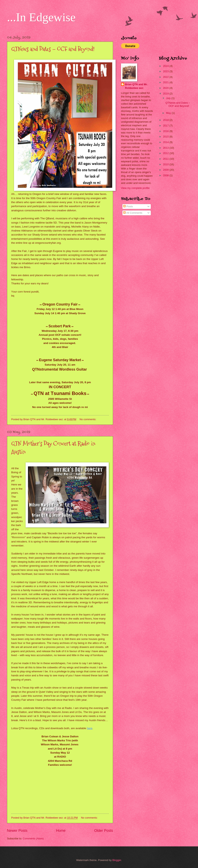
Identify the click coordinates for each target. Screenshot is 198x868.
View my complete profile (135, 188)
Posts (128, 206)
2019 (166, 94)
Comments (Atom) (33, 838)
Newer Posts (17, 831)
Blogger (117, 860)
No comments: (88, 419)
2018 (166, 120)
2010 (166, 164)
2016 (166, 131)
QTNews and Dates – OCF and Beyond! (53, 49)
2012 (166, 153)
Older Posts (104, 831)
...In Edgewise (41, 17)
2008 (166, 175)
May (169, 113)
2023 (166, 71)
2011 (166, 159)
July (169, 98)
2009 (166, 170)
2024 (166, 66)
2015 (166, 137)
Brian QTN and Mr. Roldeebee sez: (136, 86)
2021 (166, 82)
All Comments (133, 213)
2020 (166, 88)
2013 (166, 148)
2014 (166, 142)
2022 (166, 77)
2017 (166, 126)
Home (61, 831)
